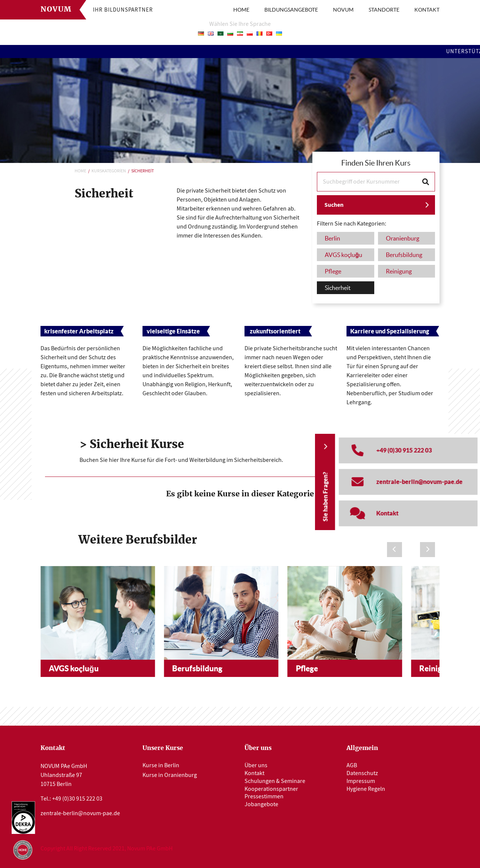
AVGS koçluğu (74, 668)
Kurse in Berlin (161, 765)
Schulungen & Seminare (275, 781)
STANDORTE (384, 10)
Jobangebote (261, 804)
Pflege (307, 668)
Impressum (361, 781)
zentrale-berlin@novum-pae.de (80, 813)
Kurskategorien (109, 171)
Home (80, 171)
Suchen (334, 205)
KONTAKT (427, 10)
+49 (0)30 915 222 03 (77, 799)
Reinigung (437, 668)
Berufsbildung (197, 668)
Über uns (256, 765)
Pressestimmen (264, 796)
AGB (352, 765)
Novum (56, 10)
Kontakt (254, 773)
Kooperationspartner (271, 789)
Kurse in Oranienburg (170, 775)
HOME (241, 10)
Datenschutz (362, 773)
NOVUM (343, 10)
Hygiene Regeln (366, 789)
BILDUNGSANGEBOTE (291, 10)
